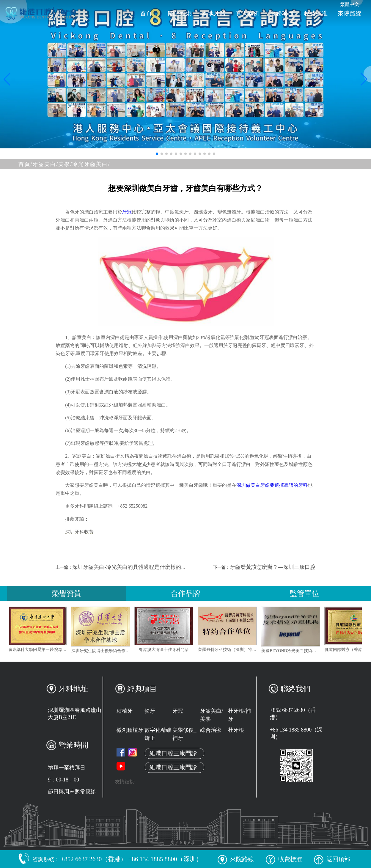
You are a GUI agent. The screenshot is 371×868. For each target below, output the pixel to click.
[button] (157, 154)
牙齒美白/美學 (212, 715)
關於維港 (180, 13)
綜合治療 (211, 730)
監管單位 (304, 593)
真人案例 (248, 13)
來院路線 (350, 13)
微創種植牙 (130, 730)
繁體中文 (350, 4)
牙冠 (127, 212)
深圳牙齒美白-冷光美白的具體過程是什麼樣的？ (129, 567)
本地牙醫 (214, 13)
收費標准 (316, 13)
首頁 (146, 13)
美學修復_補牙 (184, 734)
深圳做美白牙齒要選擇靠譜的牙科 (272, 485)
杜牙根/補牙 (239, 715)
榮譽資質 (67, 593)
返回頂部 (332, 859)
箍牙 (150, 711)
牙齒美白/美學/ (52, 164)
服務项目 (282, 13)
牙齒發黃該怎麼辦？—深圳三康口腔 (273, 567)
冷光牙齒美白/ (91, 164)
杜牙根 (236, 730)
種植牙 (125, 711)
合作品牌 (185, 593)
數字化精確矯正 (158, 734)
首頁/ (25, 164)
